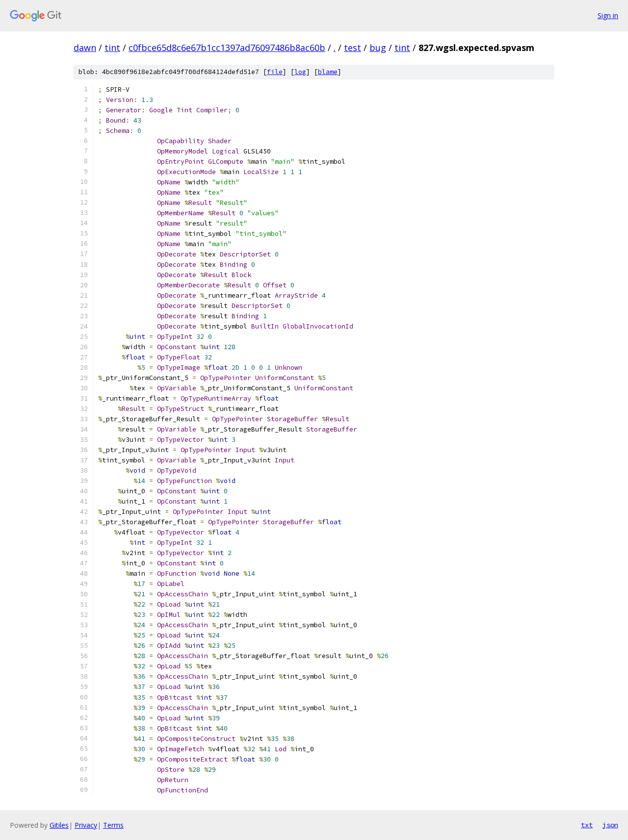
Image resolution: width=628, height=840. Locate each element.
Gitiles (59, 825)
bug (378, 48)
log (300, 72)
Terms (113, 825)
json (610, 825)
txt (587, 825)
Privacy (86, 825)
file (275, 72)
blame (328, 72)
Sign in (608, 15)
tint (112, 48)
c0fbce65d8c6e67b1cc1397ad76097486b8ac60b (227, 48)
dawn (85, 48)
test (353, 48)
